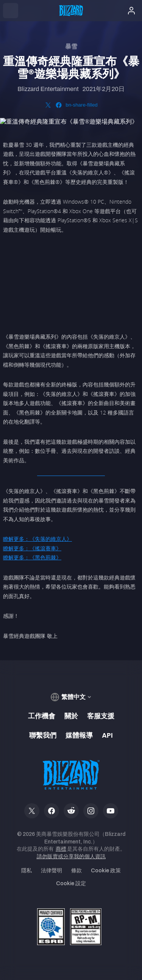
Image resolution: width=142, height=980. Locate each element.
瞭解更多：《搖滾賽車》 (32, 548)
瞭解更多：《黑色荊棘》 (32, 557)
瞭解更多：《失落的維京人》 (37, 539)
